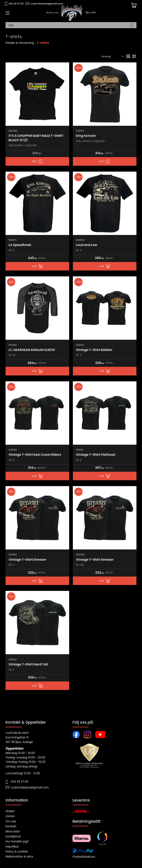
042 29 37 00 (16, 4)
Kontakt (11, 826)
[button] (7, 14)
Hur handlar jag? (17, 841)
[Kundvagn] (133, 6)
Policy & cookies (17, 852)
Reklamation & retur (19, 856)
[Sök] (132, 26)
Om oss (11, 821)
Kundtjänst (13, 836)
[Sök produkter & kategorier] (69, 26)
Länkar (10, 816)
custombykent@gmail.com (47, 4)
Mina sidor (13, 831)
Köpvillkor (12, 847)
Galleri (10, 811)
